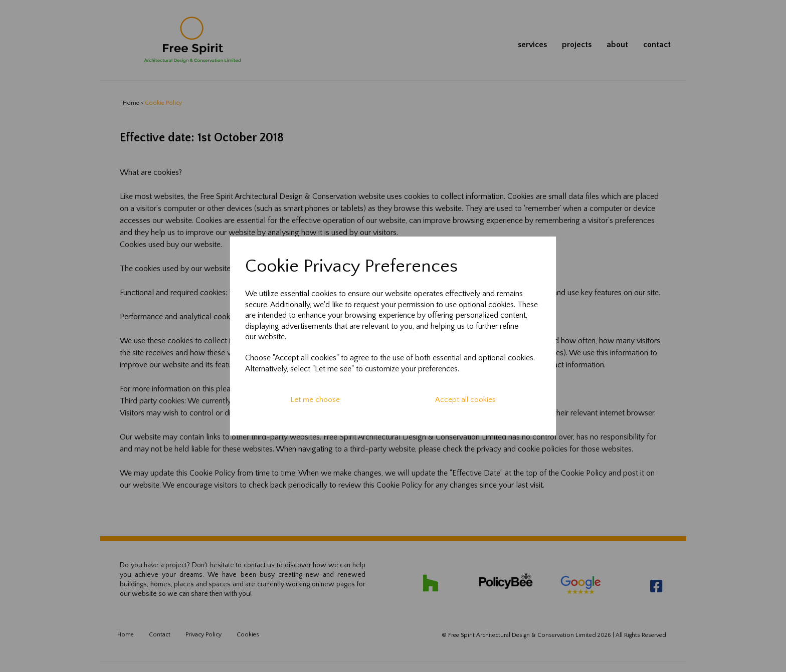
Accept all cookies (465, 400)
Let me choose (315, 400)
